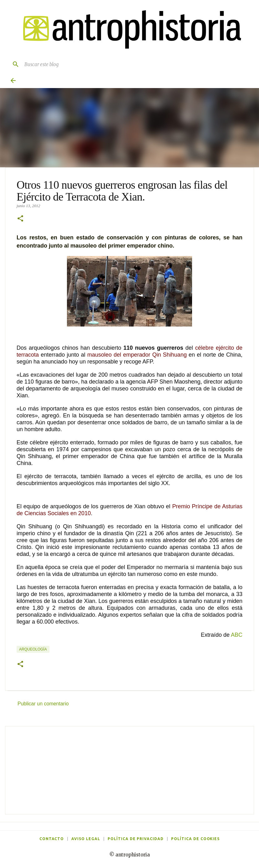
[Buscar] (13, 64)
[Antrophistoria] (128, 30)
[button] (20, 219)
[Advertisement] (129, 770)
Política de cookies (195, 839)
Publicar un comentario (43, 704)
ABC (237, 635)
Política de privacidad (136, 839)
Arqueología (33, 649)
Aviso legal (86, 839)
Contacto (52, 839)
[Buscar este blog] (136, 64)
